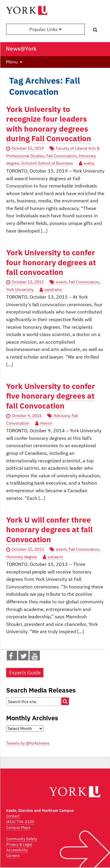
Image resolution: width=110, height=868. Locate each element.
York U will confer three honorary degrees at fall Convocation (49, 530)
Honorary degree (22, 557)
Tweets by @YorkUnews (28, 743)
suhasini (55, 557)
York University (20, 290)
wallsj (89, 163)
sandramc (53, 290)
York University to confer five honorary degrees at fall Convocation (51, 396)
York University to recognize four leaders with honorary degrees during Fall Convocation (49, 124)
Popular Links (45, 29)
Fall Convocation (62, 156)
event (61, 282)
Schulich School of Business (47, 163)
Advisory (62, 416)
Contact (13, 816)
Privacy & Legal (19, 844)
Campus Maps (18, 827)
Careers (13, 856)
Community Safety (22, 839)
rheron (46, 423)
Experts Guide (25, 673)
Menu (12, 62)
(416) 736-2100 (20, 822)
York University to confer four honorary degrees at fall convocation (51, 262)
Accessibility (17, 850)
